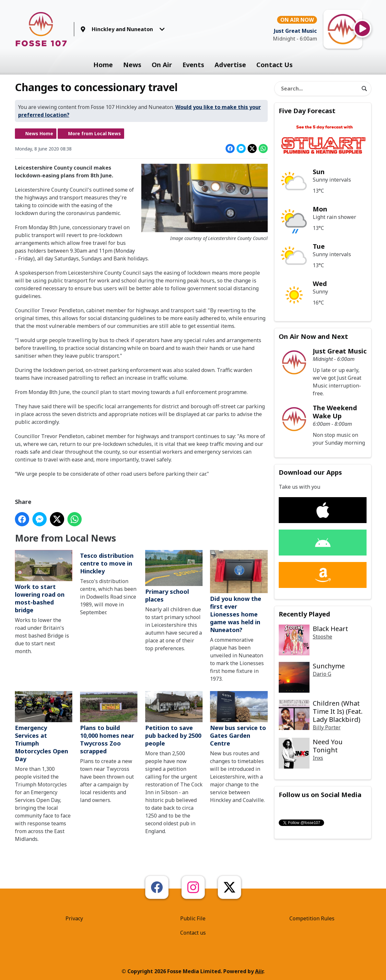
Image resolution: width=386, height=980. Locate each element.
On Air (162, 65)
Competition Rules (312, 918)
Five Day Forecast (307, 111)
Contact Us (275, 65)
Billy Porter (327, 727)
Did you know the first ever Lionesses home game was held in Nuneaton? (239, 592)
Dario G (322, 674)
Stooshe (322, 637)
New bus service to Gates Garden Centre (239, 719)
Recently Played (304, 614)
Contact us (193, 933)
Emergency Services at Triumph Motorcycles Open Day (44, 727)
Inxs (318, 758)
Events (193, 65)
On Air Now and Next (313, 336)
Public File (193, 918)
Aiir (259, 971)
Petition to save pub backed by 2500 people (174, 719)
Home (103, 65)
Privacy (74, 918)
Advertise (230, 65)
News (132, 65)
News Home (39, 133)
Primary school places (174, 577)
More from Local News (94, 133)
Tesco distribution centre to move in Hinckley (106, 564)
